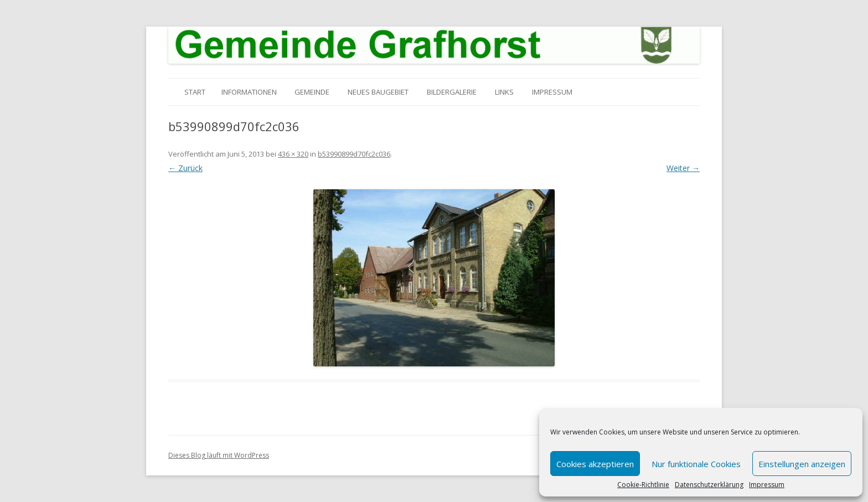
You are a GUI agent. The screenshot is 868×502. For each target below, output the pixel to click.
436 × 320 (293, 154)
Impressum (767, 485)
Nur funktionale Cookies (696, 464)
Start (195, 92)
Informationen (249, 92)
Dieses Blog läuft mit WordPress (219, 455)
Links (504, 92)
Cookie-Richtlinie (643, 485)
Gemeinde (312, 92)
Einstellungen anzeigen (802, 464)
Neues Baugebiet (378, 92)
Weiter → (683, 168)
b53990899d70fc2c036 (354, 154)
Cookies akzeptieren (595, 464)
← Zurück (185, 168)
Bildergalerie (452, 92)
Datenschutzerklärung (709, 485)
